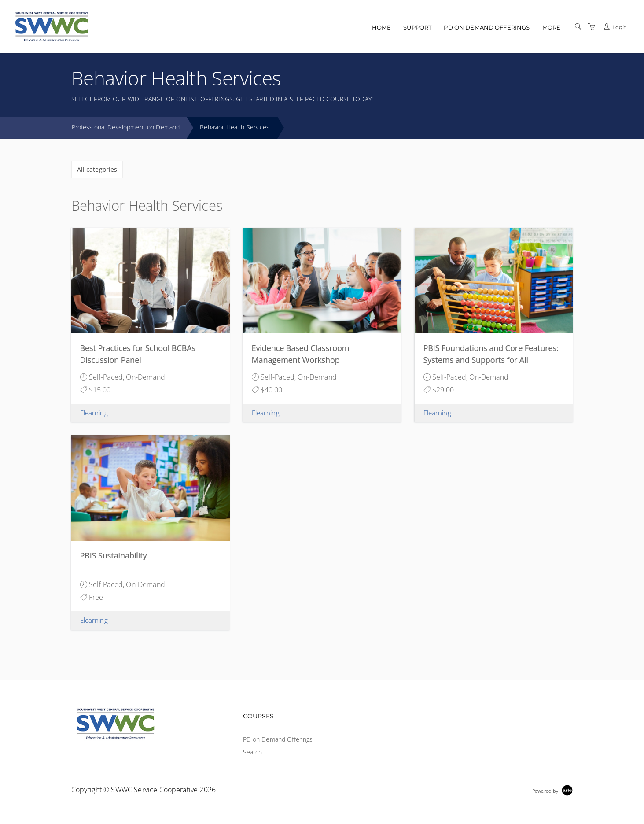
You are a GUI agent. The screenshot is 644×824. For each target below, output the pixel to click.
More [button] (552, 27)
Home (382, 27)
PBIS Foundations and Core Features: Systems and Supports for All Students (491, 360)
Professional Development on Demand (126, 127)
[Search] (578, 27)
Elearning (94, 413)
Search (253, 752)
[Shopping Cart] (592, 27)
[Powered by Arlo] (552, 790)
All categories (97, 169)
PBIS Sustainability (114, 555)
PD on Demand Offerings (487, 27)
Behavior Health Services (235, 127)
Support (417, 27)
